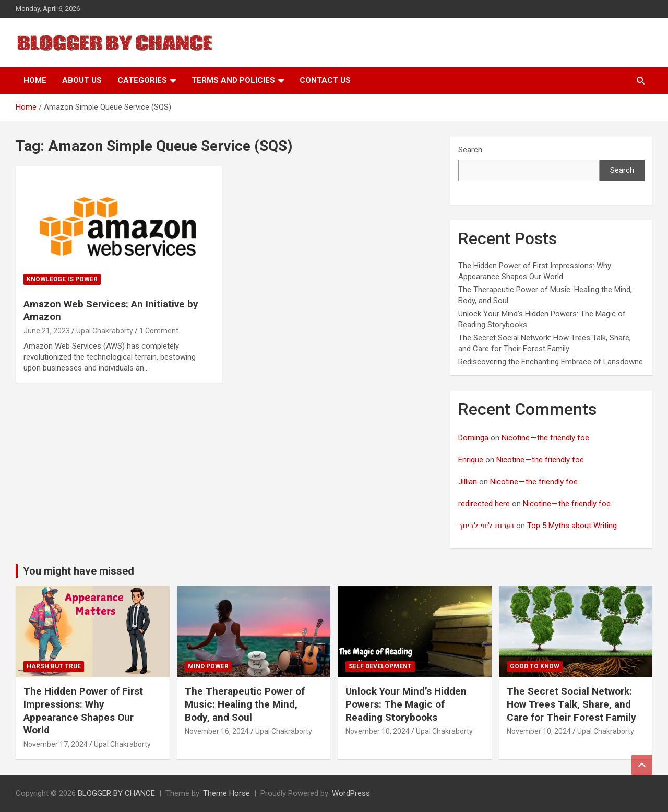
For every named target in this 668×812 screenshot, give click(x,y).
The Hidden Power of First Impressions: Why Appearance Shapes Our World (83, 711)
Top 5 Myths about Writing (572, 526)
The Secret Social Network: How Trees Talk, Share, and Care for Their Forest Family (571, 704)
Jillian (468, 482)
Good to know (535, 666)
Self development (380, 666)
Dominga (473, 438)
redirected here (484, 504)
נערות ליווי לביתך (486, 526)
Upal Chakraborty (105, 331)
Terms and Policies (233, 80)
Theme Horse (226, 793)
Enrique (471, 460)
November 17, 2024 (56, 744)
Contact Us (325, 80)
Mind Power (208, 666)
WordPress (351, 793)
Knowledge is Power (62, 279)
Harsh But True (54, 666)
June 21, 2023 (47, 331)
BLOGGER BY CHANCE (116, 793)
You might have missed (79, 571)
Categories (142, 80)
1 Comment (159, 331)
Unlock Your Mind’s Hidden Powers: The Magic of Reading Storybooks (406, 704)
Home (35, 80)
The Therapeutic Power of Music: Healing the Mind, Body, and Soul (245, 704)
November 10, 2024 (378, 731)
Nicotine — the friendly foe (545, 438)
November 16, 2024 (217, 731)
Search (470, 150)
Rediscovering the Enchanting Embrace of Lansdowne (551, 362)
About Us (82, 80)
